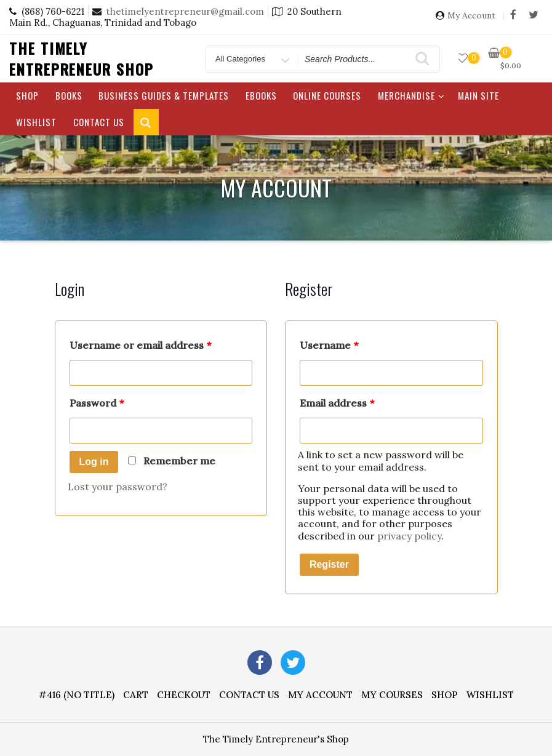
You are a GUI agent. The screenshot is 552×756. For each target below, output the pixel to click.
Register (329, 564)
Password (97, 403)
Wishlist (36, 122)
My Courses (392, 695)
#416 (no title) (77, 695)
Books (69, 95)
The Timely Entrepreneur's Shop (276, 739)
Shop (27, 95)
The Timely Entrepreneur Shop (82, 58)
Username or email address (140, 345)
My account (320, 695)
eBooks (261, 95)
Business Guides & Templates (164, 95)
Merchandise (411, 95)
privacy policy (409, 536)
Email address (337, 403)
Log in (94, 462)
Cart (136, 695)
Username (329, 345)
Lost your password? (118, 487)
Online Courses (327, 95)
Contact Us (99, 122)
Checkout (184, 695)
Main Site (478, 95)
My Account (471, 16)
